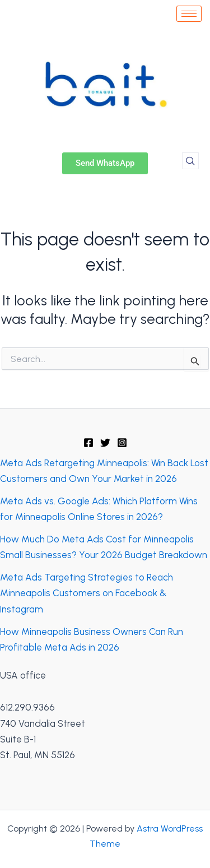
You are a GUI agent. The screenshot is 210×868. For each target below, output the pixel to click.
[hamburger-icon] (189, 14)
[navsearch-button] (190, 161)
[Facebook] (88, 443)
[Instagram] (122, 443)
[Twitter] (105, 443)
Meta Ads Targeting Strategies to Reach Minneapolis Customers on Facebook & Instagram (87, 593)
